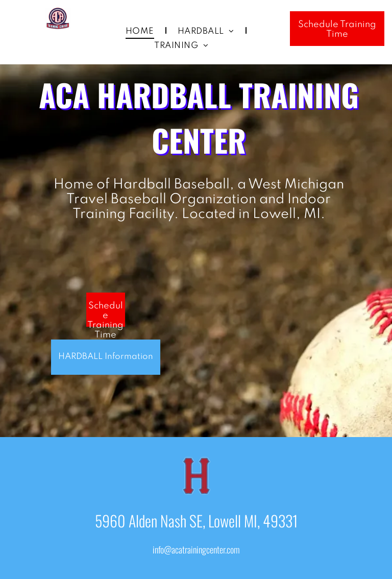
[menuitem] (141, 32)
